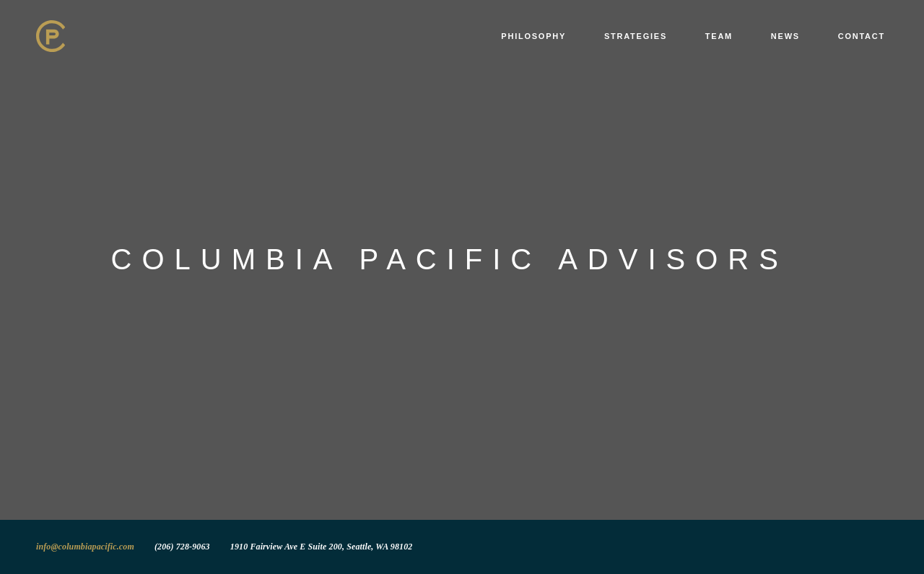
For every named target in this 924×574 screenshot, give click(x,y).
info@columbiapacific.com (85, 547)
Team (719, 36)
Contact (862, 36)
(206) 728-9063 (182, 547)
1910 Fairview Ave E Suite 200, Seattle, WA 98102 (322, 547)
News (785, 36)
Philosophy (533, 36)
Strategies (636, 36)
